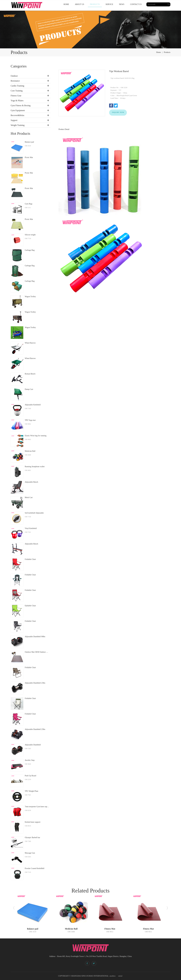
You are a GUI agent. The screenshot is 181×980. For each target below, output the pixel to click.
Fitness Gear (16, 96)
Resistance (15, 81)
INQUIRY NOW (118, 112)
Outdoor (14, 76)
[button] (14, 908)
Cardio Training (17, 86)
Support (14, 120)
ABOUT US (79, 4)
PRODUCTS (95, 4)
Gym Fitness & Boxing (21, 105)
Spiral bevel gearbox (115, 975)
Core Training (17, 91)
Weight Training (18, 125)
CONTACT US (136, 4)
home (159, 52)
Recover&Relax (18, 115)
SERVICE (109, 4)
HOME (66, 4)
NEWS (122, 4)
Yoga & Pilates (17, 100)
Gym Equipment (18, 110)
